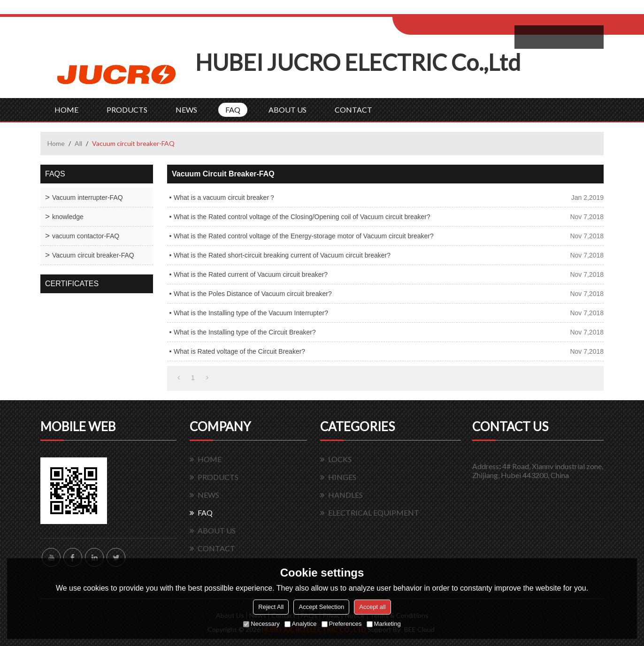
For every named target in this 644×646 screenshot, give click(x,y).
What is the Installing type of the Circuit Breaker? (245, 332)
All (78, 143)
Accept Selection (321, 607)
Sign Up (471, 10)
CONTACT (353, 110)
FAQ (233, 110)
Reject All (271, 607)
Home (56, 143)
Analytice (301, 624)
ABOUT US (287, 110)
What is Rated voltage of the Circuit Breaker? (239, 351)
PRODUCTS (127, 110)
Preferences (342, 624)
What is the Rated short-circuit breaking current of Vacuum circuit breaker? (282, 255)
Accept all (372, 607)
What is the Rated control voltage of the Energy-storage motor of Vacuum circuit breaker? (304, 236)
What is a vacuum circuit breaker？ (225, 198)
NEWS (186, 110)
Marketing (384, 624)
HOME (66, 110)
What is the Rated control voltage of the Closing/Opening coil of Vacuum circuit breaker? (302, 217)
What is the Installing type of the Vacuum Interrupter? (251, 313)
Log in (450, 10)
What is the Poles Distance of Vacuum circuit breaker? (253, 294)
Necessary (261, 624)
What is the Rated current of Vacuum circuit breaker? (251, 274)
